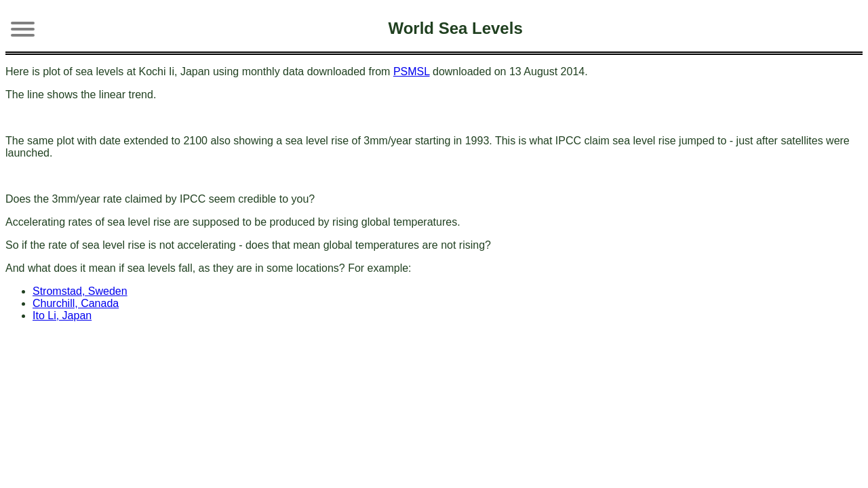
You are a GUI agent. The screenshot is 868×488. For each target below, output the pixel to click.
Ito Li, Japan (62, 316)
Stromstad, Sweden (80, 291)
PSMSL (412, 72)
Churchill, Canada (76, 303)
